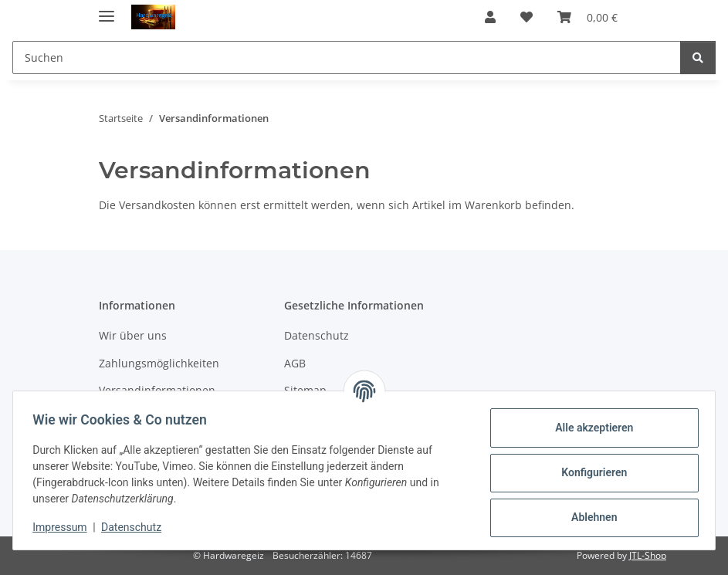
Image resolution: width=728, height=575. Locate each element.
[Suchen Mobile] (347, 57)
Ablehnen (589, 517)
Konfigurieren (589, 472)
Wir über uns (133, 335)
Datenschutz (137, 527)
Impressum (65, 527)
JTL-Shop (648, 555)
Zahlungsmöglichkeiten (159, 363)
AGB (295, 363)
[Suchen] (698, 57)
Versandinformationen (157, 390)
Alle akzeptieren (589, 428)
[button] (490, 17)
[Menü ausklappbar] (107, 10)
